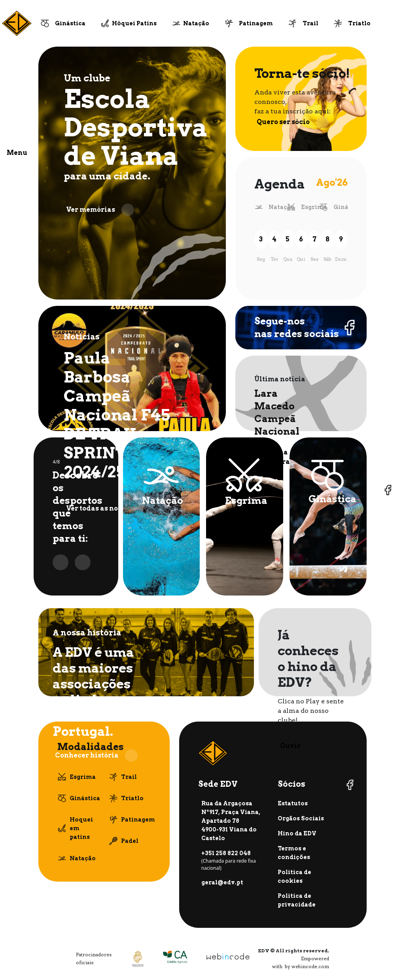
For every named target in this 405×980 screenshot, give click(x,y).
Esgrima (314, 207)
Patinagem (256, 23)
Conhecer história (96, 756)
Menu (17, 153)
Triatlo (359, 23)
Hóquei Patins (134, 23)
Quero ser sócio (293, 122)
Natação (196, 23)
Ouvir (300, 746)
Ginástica (70, 23)
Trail (310, 23)
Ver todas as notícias (112, 509)
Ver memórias (100, 210)
